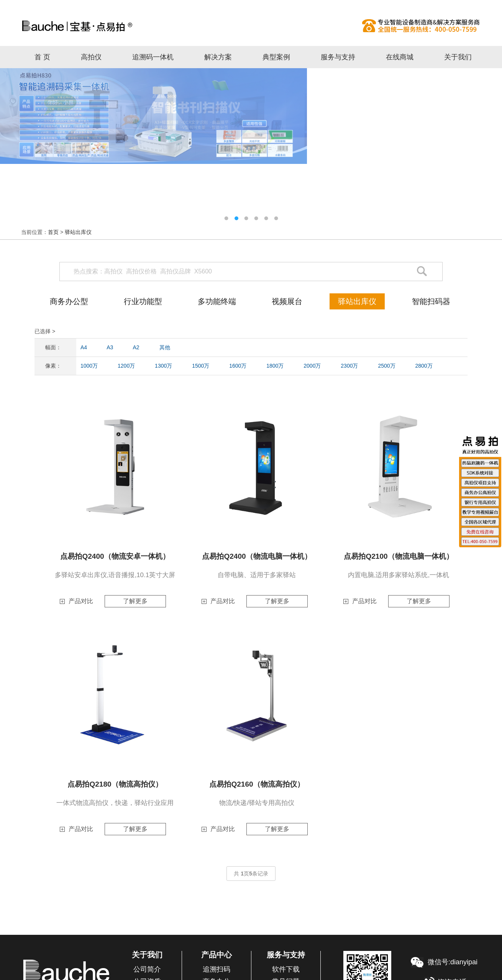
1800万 (275, 366)
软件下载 (286, 969)
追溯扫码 (217, 969)
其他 (165, 347)
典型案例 (276, 57)
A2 (136, 347)
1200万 (126, 366)
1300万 (163, 366)
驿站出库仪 (78, 232)
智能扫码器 (431, 301)
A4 (84, 347)
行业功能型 (143, 301)
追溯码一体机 (153, 57)
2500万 (386, 366)
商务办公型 (69, 301)
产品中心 (217, 955)
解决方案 (218, 57)
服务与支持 (338, 57)
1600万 (238, 366)
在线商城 (400, 57)
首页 (53, 232)
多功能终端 (217, 301)
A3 (110, 347)
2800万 (424, 366)
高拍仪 (251, 26)
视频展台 (287, 301)
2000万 (312, 366)
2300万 (349, 366)
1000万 (89, 366)
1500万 (201, 366)
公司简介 (147, 969)
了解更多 (135, 601)
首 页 (42, 57)
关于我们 (458, 57)
